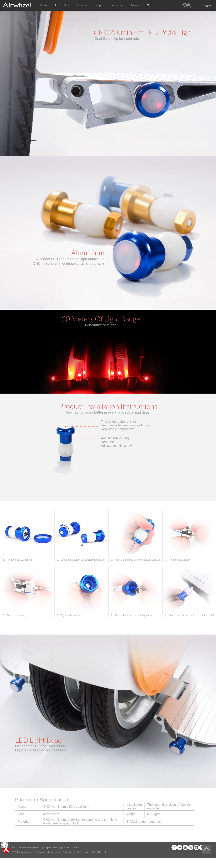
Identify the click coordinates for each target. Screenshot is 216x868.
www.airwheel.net (27, 852)
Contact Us (137, 5)
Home (43, 5)
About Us (67, 848)
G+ (191, 847)
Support (100, 5)
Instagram (196, 847)
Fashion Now (25, 848)
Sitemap (57, 848)
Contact (76, 848)
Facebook (174, 847)
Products (82, 5)
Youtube (185, 847)
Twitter (180, 847)
